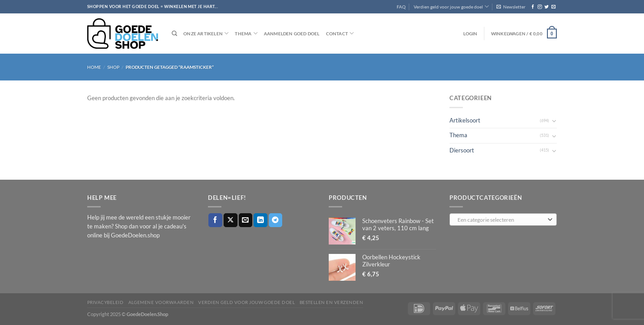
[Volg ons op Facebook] (533, 7)
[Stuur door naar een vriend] (246, 220)
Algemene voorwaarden (161, 302)
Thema (246, 33)
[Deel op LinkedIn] (261, 220)
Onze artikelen (206, 33)
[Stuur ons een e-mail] (553, 7)
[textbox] (501, 220)
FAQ (401, 7)
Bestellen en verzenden (332, 302)
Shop (113, 67)
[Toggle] (554, 121)
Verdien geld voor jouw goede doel (451, 6)
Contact (340, 33)
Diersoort (462, 150)
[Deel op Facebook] (215, 220)
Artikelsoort (465, 120)
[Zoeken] (174, 34)
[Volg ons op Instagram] (540, 7)
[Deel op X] (231, 220)
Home (94, 67)
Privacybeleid (105, 302)
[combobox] (503, 219)
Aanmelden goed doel (292, 34)
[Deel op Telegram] (276, 220)
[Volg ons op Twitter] (546, 7)
